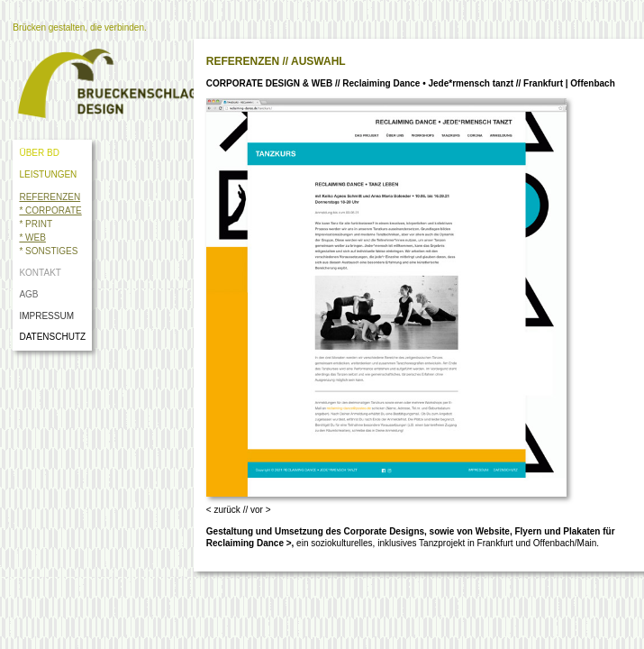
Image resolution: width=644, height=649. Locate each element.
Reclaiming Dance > (249, 543)
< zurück (223, 510)
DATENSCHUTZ (54, 337)
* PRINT (36, 224)
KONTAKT (40, 273)
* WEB (32, 238)
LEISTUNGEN (48, 174)
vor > (261, 510)
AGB (28, 294)
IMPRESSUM (46, 316)
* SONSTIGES (48, 251)
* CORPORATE (50, 210)
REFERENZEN (50, 197)
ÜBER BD (39, 153)
